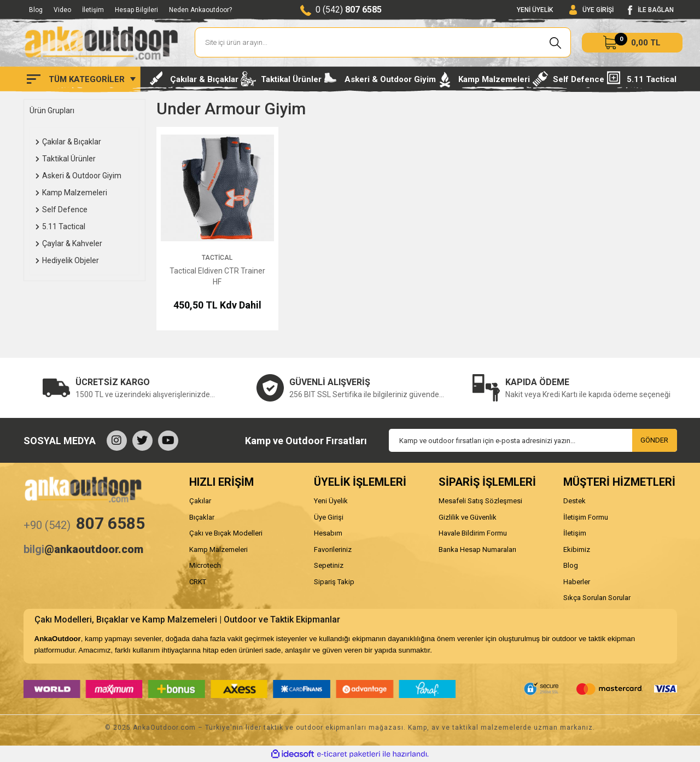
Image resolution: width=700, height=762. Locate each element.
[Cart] (632, 43)
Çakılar (200, 501)
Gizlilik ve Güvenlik (468, 517)
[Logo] (101, 43)
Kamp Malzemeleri (218, 549)
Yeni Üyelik (331, 501)
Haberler (577, 582)
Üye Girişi (329, 517)
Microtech (205, 565)
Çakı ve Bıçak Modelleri (226, 533)
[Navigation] (81, 79)
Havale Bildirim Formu (473, 533)
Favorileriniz (333, 549)
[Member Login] (591, 10)
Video (62, 10)
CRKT (198, 582)
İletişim (93, 10)
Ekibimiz (577, 549)
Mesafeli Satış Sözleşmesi (480, 501)
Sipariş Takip (334, 582)
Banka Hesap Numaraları (477, 549)
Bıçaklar (202, 517)
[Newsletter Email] (533, 440)
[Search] (383, 42)
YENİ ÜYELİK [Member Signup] (535, 10)
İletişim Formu (586, 517)
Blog (36, 10)
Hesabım (328, 533)
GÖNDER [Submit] (654, 440)
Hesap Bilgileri (136, 10)
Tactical (217, 258)
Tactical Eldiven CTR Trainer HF (217, 276)
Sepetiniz (329, 565)
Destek (574, 501)
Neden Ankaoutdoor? (200, 10)
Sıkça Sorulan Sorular (597, 598)
